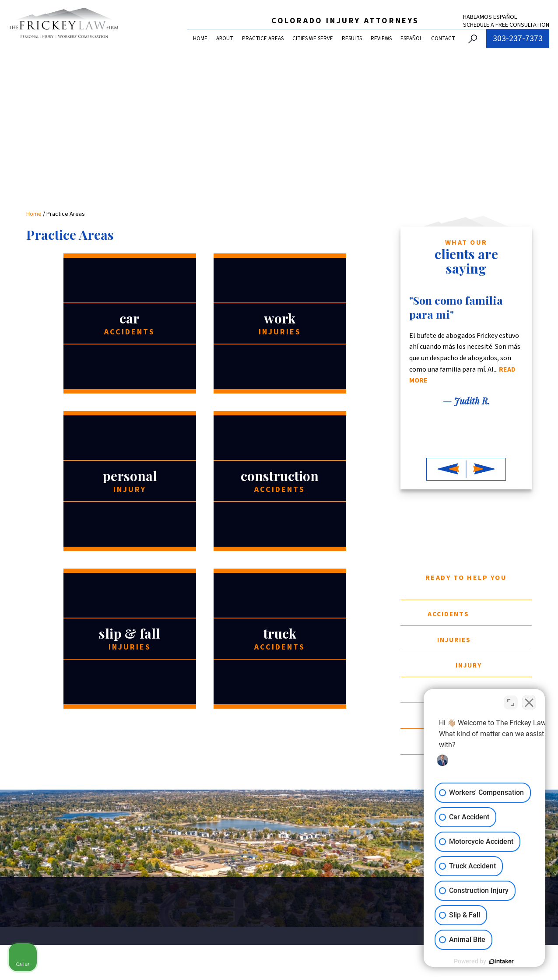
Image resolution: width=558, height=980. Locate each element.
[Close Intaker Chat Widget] (529, 700)
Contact (443, 39)
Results (352, 39)
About (225, 39)
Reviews (381, 39)
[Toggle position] (511, 700)
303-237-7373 (518, 39)
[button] (446, 469)
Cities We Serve (313, 39)
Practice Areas (263, 39)
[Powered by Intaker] (484, 962)
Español (411, 39)
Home (200, 39)
